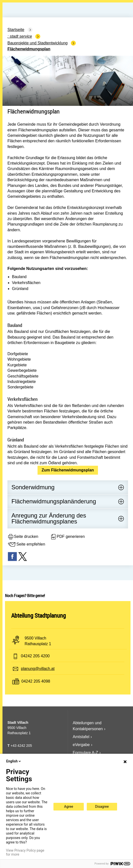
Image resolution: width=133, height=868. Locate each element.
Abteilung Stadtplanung (39, 615)
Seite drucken (23, 537)
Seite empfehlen (26, 545)
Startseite (16, 30)
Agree (69, 807)
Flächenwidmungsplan (29, 49)
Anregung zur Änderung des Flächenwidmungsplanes (49, 518)
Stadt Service (21, 36)
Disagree (102, 807)
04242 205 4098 (36, 681)
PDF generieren (67, 537)
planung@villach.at (38, 669)
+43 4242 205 (21, 746)
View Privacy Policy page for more (25, 852)
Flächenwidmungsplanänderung (54, 501)
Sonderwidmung (33, 487)
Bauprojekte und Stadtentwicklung (38, 43)
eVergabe (81, 745)
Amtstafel (81, 737)
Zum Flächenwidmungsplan (68, 470)
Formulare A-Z (86, 753)
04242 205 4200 (35, 656)
